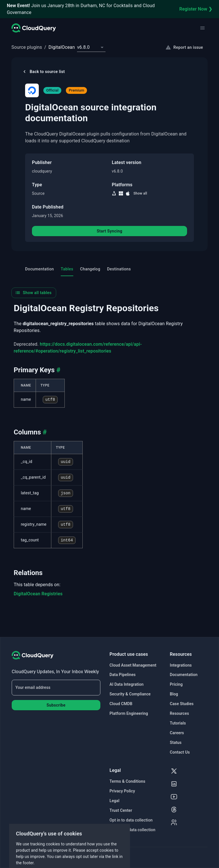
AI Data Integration (127, 684)
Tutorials (178, 723)
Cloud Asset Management (133, 665)
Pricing (176, 684)
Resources (180, 713)
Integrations (181, 665)
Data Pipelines (123, 675)
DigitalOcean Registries (38, 594)
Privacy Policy (122, 791)
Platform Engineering (129, 713)
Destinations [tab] (119, 269)
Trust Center (121, 810)
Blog (174, 694)
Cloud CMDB (121, 704)
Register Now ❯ (196, 9)
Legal (114, 801)
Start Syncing (109, 231)
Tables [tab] (67, 269)
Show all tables (33, 293)
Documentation (184, 675)
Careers (177, 733)
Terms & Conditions (127, 781)
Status (176, 742)
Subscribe (56, 705)
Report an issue (184, 47)
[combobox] (91, 47)
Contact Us (180, 752)
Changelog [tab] (90, 269)
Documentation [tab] (39, 269)
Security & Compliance (130, 694)
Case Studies (182, 704)
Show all (140, 193)
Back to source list (43, 72)
